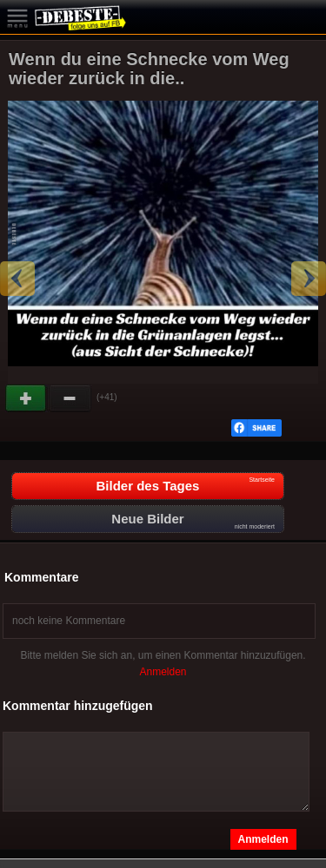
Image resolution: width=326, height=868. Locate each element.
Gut (27, 398)
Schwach (70, 398)
